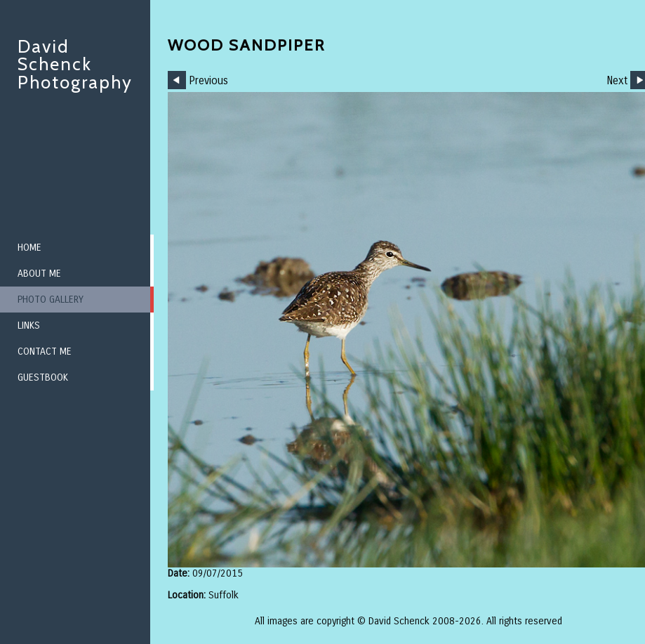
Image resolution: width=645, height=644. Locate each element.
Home (29, 248)
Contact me (45, 351)
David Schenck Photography (75, 64)
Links (29, 326)
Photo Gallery (51, 300)
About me (39, 274)
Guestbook (43, 377)
